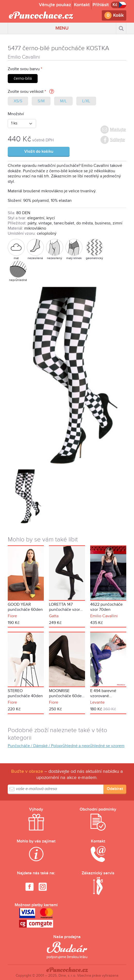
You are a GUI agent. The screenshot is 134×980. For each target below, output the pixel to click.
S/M (41, 101)
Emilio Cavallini (24, 57)
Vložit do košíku (39, 152)
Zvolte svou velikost (26, 92)
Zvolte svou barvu (24, 69)
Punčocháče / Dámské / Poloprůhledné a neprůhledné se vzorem (66, 746)
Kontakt (82, 5)
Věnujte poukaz (55, 5)
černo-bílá (23, 79)
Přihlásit (101, 5)
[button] (52, 92)
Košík (118, 15)
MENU (62, 28)
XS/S (18, 101)
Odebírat (115, 789)
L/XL (86, 101)
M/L (63, 101)
